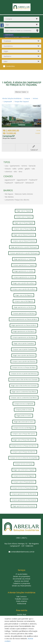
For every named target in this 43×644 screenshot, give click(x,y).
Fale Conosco (21, 597)
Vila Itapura (9, 194)
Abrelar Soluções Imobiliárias (12, 98)
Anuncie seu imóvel (21, 581)
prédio (21, 169)
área (20, 172)
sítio (15, 172)
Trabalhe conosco (21, 599)
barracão (32, 166)
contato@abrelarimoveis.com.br (23, 552)
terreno (24, 166)
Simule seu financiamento (21, 586)
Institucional (22, 603)
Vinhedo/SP (30, 183)
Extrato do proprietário (22, 576)
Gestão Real (21, 614)
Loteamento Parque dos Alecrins (17, 200)
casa (7, 166)
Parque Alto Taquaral (22, 102)
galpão (27, 169)
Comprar (27, 98)
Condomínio (10, 66)
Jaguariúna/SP (22, 180)
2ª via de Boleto (21, 574)
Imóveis (35, 98)
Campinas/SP (8, 102)
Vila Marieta (9, 197)
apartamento (15, 166)
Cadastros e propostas (22, 583)
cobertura (8, 172)
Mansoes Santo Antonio (24, 194)
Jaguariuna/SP (10, 180)
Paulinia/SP (33, 180)
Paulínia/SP (9, 183)
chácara (8, 169)
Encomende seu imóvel (21, 579)
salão (15, 169)
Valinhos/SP (19, 183)
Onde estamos (22, 601)
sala (33, 169)
